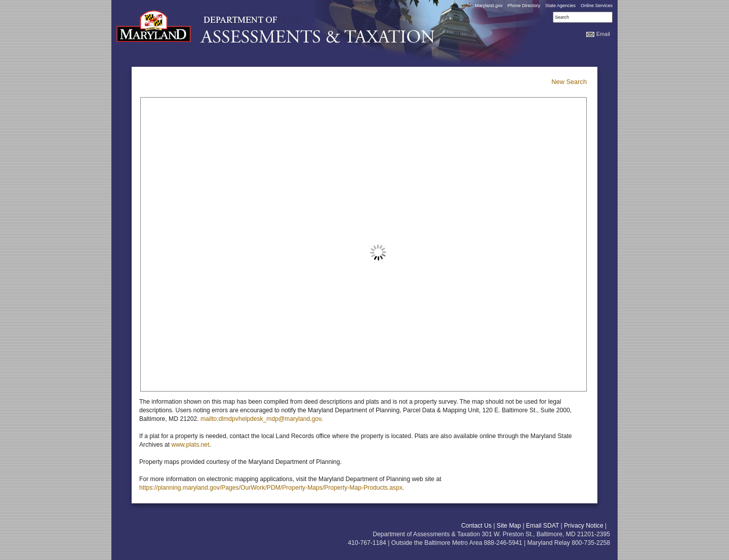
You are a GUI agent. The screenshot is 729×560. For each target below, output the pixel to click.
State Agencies (560, 6)
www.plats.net (191, 445)
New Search (569, 82)
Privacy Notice (584, 526)
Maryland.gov (489, 6)
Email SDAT (542, 526)
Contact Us (476, 526)
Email (603, 34)
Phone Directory (524, 6)
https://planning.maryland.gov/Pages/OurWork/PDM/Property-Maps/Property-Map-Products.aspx (271, 488)
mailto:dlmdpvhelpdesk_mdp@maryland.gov (261, 419)
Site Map (509, 526)
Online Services (597, 6)
